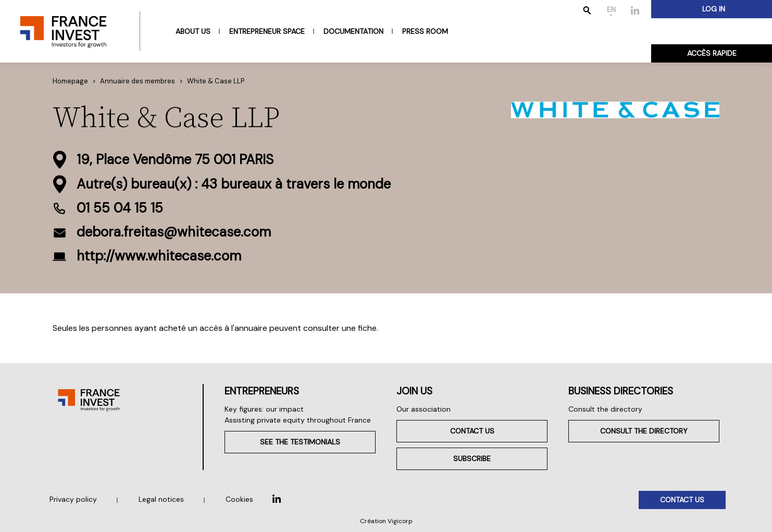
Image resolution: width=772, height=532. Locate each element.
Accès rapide (712, 53)
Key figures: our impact (264, 409)
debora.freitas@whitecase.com (174, 232)
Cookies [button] (239, 499)
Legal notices (161, 499)
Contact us (472, 431)
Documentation (353, 31)
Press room (425, 31)
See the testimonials (300, 442)
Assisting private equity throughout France (298, 420)
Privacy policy (73, 499)
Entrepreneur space (267, 31)
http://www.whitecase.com (159, 256)
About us (193, 31)
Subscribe (472, 459)
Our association (424, 409)
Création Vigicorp (386, 521)
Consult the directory (605, 409)
